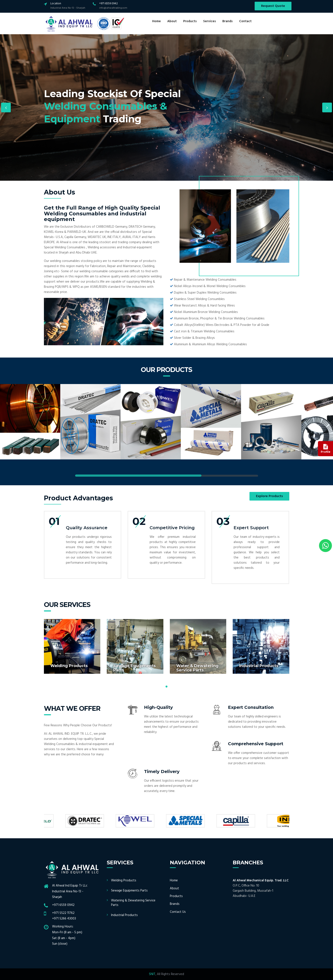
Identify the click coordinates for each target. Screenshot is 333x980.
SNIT (152, 974)
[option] (166, 107)
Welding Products (124, 880)
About (172, 21)
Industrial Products (124, 915)
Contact (245, 21)
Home (156, 21)
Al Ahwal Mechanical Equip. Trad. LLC (261, 880)
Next (327, 108)
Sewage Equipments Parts (129, 891)
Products (190, 21)
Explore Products (269, 496)
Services (210, 21)
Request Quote (273, 6)
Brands (228, 21)
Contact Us (178, 912)
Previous (6, 108)
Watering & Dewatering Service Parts (133, 903)
